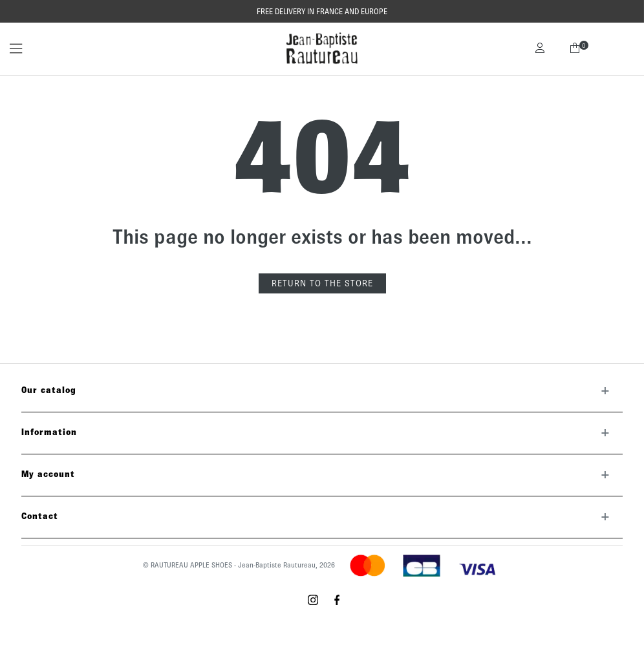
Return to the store (322, 283)
